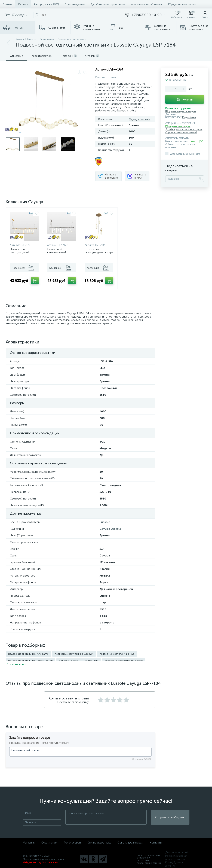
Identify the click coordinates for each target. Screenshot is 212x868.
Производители (75, 4)
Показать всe (17, 661)
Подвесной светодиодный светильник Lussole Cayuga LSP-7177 (60, 254)
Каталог (23, 4)
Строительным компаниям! (181, 132)
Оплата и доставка (99, 839)
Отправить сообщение (170, 814)
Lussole (105, 522)
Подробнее (189, 117)
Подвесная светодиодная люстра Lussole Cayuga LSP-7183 (99, 254)
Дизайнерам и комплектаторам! (184, 129)
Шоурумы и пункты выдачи (181, 111)
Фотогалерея (72, 839)
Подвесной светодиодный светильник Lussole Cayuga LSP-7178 (22, 254)
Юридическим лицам (182, 4)
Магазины (29, 839)
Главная (8, 4)
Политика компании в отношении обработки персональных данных (149, 856)
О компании (49, 839)
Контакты (156, 839)
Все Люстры (16, 15)
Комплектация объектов (147, 4)
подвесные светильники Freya (117, 654)
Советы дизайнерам (130, 839)
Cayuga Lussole (139, 119)
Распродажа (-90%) (46, 4)
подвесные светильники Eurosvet (74, 654)
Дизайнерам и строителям (108, 4)
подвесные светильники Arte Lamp (28, 654)
